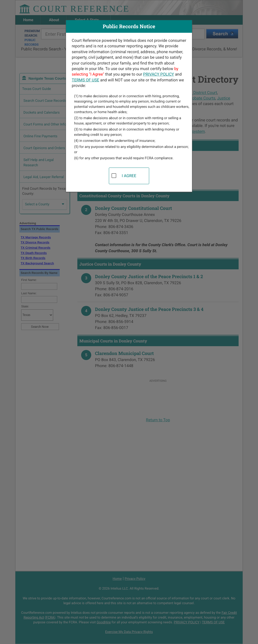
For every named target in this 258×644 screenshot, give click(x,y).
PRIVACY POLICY (158, 74)
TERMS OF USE (86, 80)
